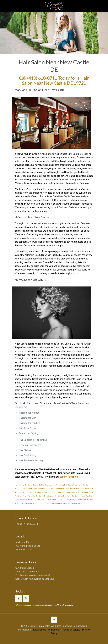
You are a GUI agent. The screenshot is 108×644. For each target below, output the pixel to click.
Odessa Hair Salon (49, 492)
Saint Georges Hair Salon (46, 500)
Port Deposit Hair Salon (53, 496)
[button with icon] (19, 599)
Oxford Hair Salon (64, 492)
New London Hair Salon (60, 489)
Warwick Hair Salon (86, 500)
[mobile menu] (104, 6)
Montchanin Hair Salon (23, 489)
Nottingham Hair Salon (32, 492)
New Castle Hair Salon (42, 489)
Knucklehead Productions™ (47, 630)
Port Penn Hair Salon (71, 496)
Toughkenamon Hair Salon (67, 500)
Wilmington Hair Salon (41, 503)
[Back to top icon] (54, 620)
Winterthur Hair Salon (59, 503)
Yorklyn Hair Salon (75, 503)
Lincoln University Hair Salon (61, 485)
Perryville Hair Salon (36, 496)
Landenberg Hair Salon (23, 485)
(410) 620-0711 (42, 78)
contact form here (69, 477)
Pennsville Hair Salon (79, 492)
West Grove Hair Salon (23, 503)
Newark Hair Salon (77, 489)
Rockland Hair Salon (28, 500)
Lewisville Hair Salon (41, 485)
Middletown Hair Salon (82, 485)
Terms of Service (71, 630)
